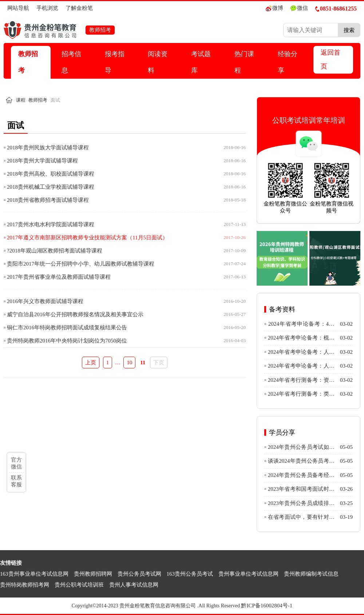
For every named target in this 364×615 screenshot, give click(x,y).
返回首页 (331, 59)
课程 (21, 100)
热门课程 (244, 62)
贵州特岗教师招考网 (25, 585)
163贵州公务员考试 (190, 574)
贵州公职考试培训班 (79, 585)
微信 (299, 8)
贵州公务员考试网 (139, 574)
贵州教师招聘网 (93, 574)
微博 (274, 8)
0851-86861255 (336, 9)
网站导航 (18, 8)
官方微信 (16, 463)
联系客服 (16, 481)
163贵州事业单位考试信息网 (34, 574)
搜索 (349, 30)
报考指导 (115, 62)
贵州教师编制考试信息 (311, 574)
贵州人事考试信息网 (134, 585)
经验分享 (288, 62)
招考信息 (71, 62)
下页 (159, 363)
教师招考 (28, 62)
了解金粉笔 (79, 8)
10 (129, 363)
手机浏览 (47, 8)
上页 (91, 363)
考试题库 (201, 62)
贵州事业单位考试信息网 (248, 574)
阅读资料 (158, 62)
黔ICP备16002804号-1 (267, 606)
